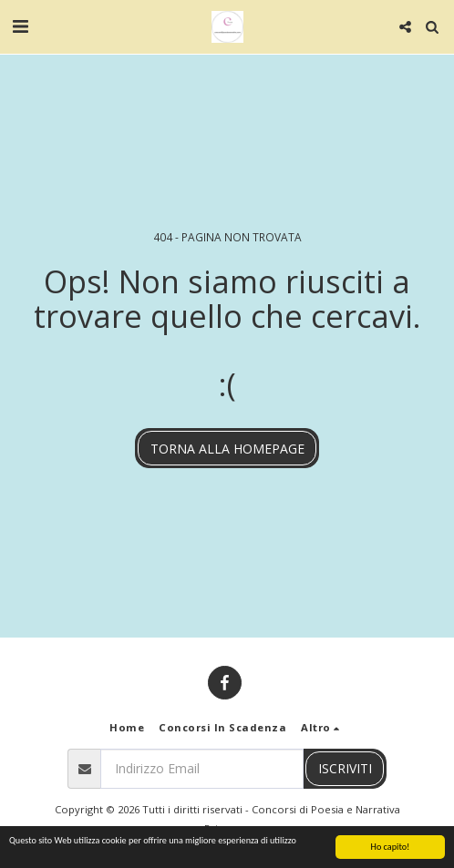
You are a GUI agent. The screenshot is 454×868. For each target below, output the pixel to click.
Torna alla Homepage (227, 449)
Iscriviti (345, 768)
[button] (20, 26)
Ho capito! (391, 848)
